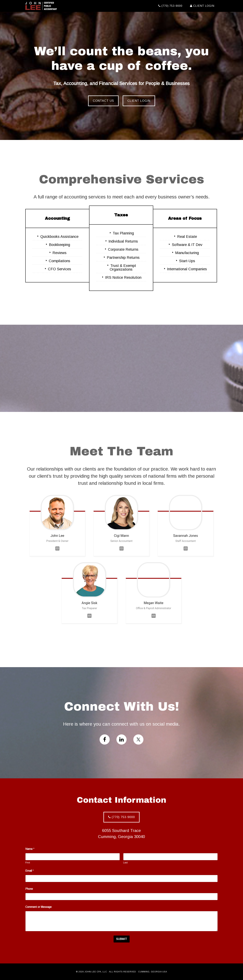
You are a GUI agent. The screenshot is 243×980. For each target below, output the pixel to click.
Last (125, 863)
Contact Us (103, 101)
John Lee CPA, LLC (56, 6)
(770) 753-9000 (122, 817)
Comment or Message (38, 907)
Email (30, 871)
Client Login (139, 101)
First (28, 863)
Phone (29, 889)
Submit (122, 939)
